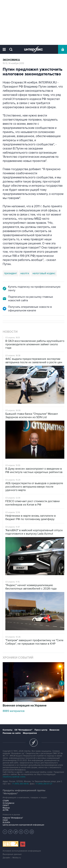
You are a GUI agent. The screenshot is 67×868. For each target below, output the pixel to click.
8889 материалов (14, 711)
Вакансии (54, 730)
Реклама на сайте (12, 733)
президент (10, 273)
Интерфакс (33, 49)
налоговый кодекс (44, 273)
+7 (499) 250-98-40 (20, 784)
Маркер (6, 808)
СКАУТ (6, 805)
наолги (25, 273)
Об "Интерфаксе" (23, 730)
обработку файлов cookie (14, 777)
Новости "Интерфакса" (13, 818)
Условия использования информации (22, 851)
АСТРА (6, 810)
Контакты (8, 730)
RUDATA (6, 823)
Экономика (11, 60)
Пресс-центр (41, 730)
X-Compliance (8, 803)
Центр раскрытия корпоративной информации (23, 825)
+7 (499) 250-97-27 (44, 784)
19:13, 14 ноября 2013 (13, 63)
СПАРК (6, 801)
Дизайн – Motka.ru (12, 858)
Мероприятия (30, 733)
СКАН (5, 820)
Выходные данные (12, 854)
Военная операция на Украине (25, 706)
